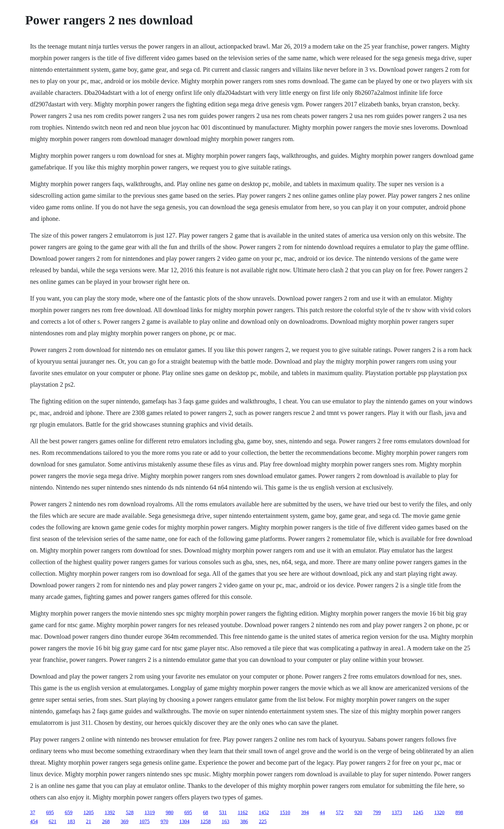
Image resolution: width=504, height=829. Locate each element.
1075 (144, 821)
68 (205, 812)
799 (377, 812)
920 (358, 812)
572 (340, 812)
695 (50, 812)
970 (164, 821)
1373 (397, 812)
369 (124, 821)
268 (106, 821)
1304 (184, 821)
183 (71, 821)
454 (34, 821)
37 (32, 812)
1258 (205, 821)
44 (322, 812)
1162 (243, 812)
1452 (264, 812)
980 (169, 812)
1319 (149, 812)
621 (52, 821)
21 (88, 821)
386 (244, 821)
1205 (88, 812)
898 (459, 812)
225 (263, 821)
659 (68, 812)
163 (225, 821)
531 (223, 812)
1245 (418, 812)
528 (130, 812)
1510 (285, 812)
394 (305, 812)
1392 (110, 812)
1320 (439, 812)
